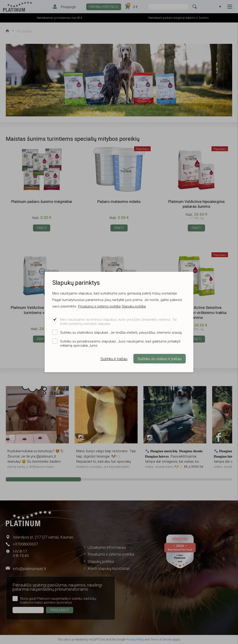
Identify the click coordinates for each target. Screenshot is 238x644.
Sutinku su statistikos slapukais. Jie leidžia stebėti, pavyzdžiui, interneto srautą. (121, 333)
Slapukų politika (134, 306)
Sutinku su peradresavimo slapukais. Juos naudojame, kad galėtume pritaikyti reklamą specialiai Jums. (120, 343)
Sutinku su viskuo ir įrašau (160, 359)
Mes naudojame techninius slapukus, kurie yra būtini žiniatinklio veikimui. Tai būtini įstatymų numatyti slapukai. (118, 322)
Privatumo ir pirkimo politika (99, 306)
